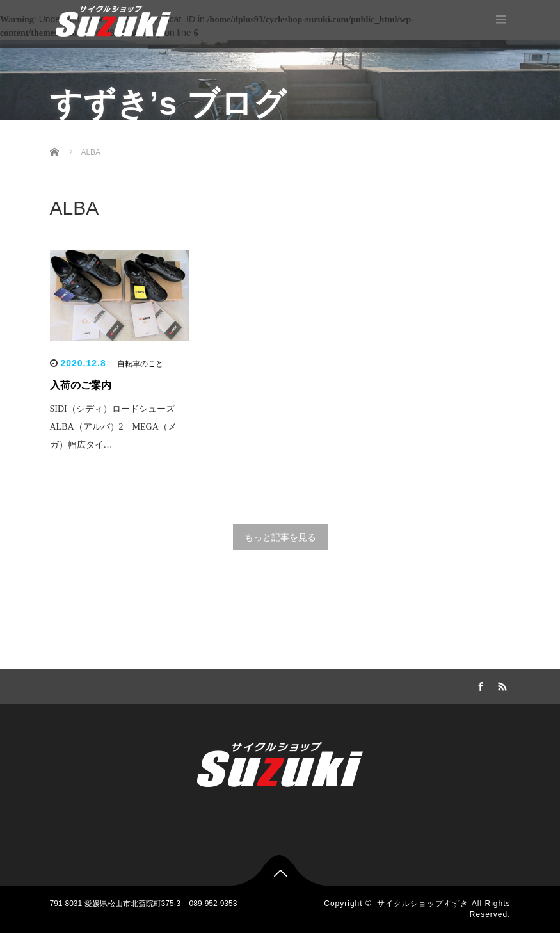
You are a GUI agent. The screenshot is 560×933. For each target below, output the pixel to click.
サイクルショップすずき (423, 904)
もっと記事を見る (280, 537)
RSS (501, 685)
